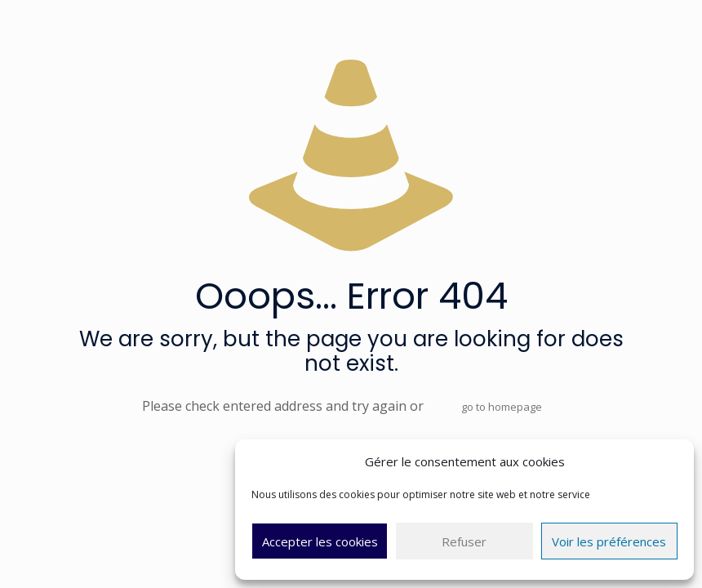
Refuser (464, 541)
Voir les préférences (609, 541)
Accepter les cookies (320, 541)
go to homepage (502, 407)
